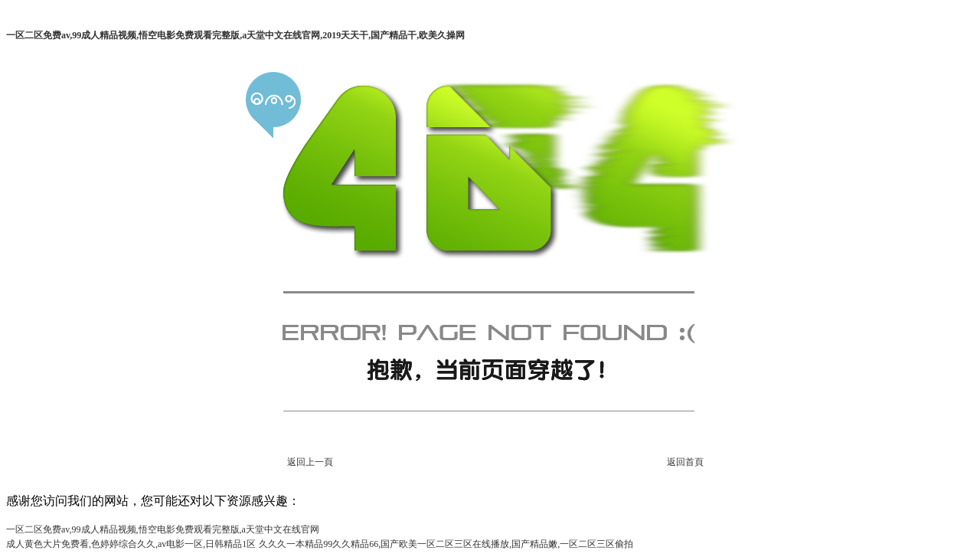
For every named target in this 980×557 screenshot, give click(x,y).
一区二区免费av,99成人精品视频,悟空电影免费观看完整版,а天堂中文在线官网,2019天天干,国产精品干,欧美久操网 (235, 35)
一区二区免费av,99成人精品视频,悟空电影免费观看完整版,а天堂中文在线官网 (163, 529)
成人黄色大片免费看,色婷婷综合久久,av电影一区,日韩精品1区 (131, 544)
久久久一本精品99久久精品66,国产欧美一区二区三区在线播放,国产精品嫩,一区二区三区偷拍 (446, 544)
